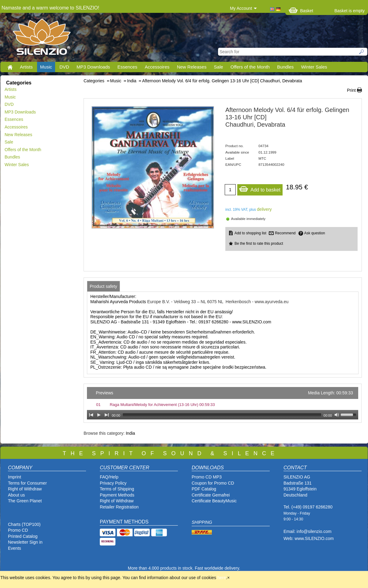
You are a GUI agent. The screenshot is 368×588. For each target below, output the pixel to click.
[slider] (222, 415)
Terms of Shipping (117, 489)
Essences (127, 67)
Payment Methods (117, 495)
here (222, 578)
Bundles (285, 67)
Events (15, 548)
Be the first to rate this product (259, 244)
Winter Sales (314, 67)
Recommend (285, 233)
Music (46, 67)
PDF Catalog (204, 489)
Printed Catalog (23, 536)
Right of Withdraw (25, 489)
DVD (64, 67)
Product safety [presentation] (103, 286)
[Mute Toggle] (337, 415)
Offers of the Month (250, 67)
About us (16, 495)
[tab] (103, 286)
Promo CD (18, 530)
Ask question (315, 233)
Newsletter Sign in (25, 542)
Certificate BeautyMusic (214, 501)
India (130, 433)
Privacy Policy (113, 483)
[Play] (99, 415)
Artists (26, 67)
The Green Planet (25, 501)
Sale (219, 67)
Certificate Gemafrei (211, 495)
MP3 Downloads (93, 67)
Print (351, 90)
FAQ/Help (109, 477)
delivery (264, 209)
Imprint (15, 477)
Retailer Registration (119, 507)
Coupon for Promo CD (213, 483)
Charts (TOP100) (24, 524)
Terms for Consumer (27, 483)
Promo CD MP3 (207, 477)
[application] (223, 403)
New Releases (192, 67)
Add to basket (260, 188)
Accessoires (157, 67)
